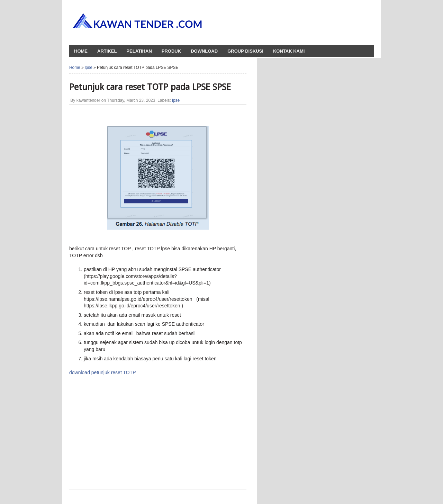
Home (75, 67)
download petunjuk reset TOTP (103, 372)
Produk (171, 51)
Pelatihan (139, 51)
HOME (81, 51)
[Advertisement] (133, 432)
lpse (89, 67)
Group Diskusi (245, 51)
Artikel (107, 51)
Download (204, 51)
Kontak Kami (289, 51)
